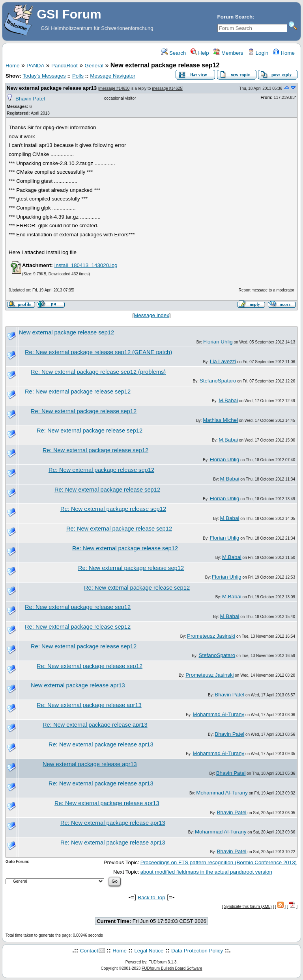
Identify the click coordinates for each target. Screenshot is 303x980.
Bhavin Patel (30, 99)
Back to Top (151, 897)
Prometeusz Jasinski (211, 636)
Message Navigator (113, 76)
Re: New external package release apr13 (89, 705)
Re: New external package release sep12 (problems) (98, 372)
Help (200, 53)
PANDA (35, 66)
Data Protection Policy (197, 951)
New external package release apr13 (52, 88)
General (94, 66)
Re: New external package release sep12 (78, 392)
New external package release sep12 (66, 332)
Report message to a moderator (267, 290)
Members (228, 53)
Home (284, 53)
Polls (78, 76)
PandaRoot (65, 66)
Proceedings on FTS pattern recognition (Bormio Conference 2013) (219, 862)
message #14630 (115, 88)
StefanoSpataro (218, 381)
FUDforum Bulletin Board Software (172, 968)
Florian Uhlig (218, 342)
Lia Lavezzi (223, 361)
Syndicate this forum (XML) (248, 907)
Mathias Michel (220, 420)
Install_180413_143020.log (86, 265)
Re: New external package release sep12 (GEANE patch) (98, 352)
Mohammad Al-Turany (219, 714)
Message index (151, 315)
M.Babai (228, 400)
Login (258, 53)
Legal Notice (149, 951)
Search (174, 53)
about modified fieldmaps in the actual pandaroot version (206, 872)
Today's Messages (44, 76)
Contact (89, 951)
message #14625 (167, 88)
